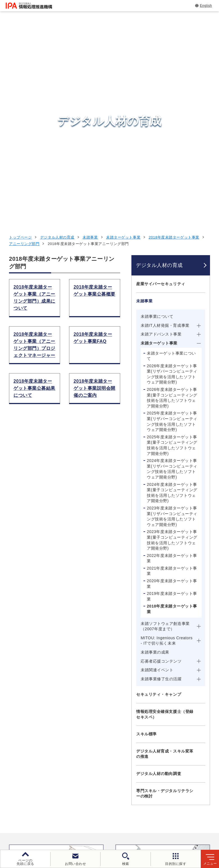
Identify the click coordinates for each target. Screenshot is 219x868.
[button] (9, 644)
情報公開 (91, 824)
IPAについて (173, 760)
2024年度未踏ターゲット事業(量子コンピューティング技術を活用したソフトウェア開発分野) (172, 277)
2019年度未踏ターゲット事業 (172, 381)
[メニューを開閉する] (202, 69)
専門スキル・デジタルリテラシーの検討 (165, 578)
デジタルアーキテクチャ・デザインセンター (119, 738)
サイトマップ (159, 824)
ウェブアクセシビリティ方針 (165, 815)
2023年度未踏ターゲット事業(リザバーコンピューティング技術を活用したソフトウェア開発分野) (172, 301)
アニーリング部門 (24, 29)
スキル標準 (146, 519)
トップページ (20, 22)
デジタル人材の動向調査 (159, 558)
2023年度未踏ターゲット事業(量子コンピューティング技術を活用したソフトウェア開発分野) (172, 325)
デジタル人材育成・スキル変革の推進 (165, 539)
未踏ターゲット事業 (123, 22)
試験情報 (168, 712)
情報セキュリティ (179, 698)
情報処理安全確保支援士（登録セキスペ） (165, 499)
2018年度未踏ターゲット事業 (174, 22)
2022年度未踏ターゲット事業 (172, 343)
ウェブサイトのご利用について (54, 815)
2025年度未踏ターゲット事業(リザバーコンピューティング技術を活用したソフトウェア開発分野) (172, 206)
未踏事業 (90, 22)
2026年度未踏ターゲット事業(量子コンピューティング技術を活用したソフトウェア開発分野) (172, 183)
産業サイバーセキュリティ (161, 69)
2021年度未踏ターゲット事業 (172, 356)
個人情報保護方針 (110, 815)
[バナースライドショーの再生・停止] (125, 668)
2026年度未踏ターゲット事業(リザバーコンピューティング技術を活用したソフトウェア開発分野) (172, 159)
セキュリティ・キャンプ (159, 479)
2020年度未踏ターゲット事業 (172, 368)
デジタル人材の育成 (57, 22)
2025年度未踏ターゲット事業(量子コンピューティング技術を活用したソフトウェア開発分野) (172, 230)
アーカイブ (193, 824)
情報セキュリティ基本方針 (47, 824)
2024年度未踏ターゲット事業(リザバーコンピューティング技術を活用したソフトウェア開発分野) (172, 254)
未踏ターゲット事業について (171, 141)
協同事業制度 (123, 824)
